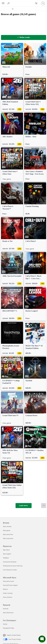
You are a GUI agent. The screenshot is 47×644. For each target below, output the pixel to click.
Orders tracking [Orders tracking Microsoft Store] (8, 593)
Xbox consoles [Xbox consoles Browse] (7, 526)
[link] (12, 60)
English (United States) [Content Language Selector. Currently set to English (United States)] (14, 635)
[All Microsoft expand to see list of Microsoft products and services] (3, 3)
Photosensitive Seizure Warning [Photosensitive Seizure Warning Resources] (13, 566)
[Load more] (24, 506)
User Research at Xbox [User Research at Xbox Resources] (10, 570)
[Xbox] (7, 9)
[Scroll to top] (44, 506)
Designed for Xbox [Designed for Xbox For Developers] (9, 628)
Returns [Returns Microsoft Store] (5, 589)
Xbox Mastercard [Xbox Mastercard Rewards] (8, 613)
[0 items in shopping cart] (37, 3)
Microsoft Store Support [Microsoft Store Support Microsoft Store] (10, 585)
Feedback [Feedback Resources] (6, 558)
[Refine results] (24, 37)
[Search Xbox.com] (9, 3)
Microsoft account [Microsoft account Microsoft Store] (8, 581)
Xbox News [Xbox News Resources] (6, 550)
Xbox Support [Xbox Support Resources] (7, 554)
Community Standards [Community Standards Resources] (10, 562)
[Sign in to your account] (43, 3)
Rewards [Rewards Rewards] (6, 609)
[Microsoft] (23, 2)
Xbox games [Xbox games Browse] (7, 530)
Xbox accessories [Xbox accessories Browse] (8, 538)
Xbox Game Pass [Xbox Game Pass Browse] (8, 534)
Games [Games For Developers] (5, 624)
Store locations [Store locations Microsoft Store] (8, 597)
